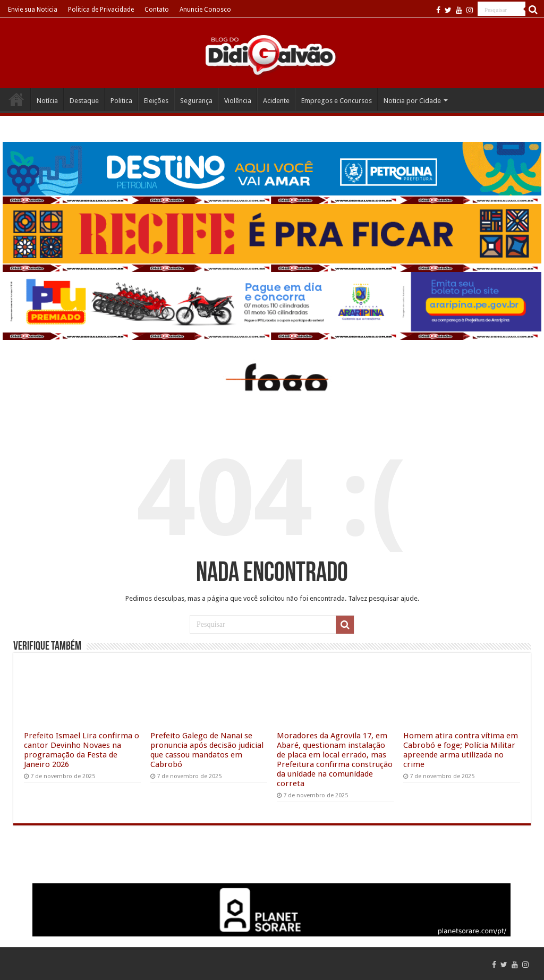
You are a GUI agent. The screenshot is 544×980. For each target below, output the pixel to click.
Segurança (196, 101)
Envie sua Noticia (33, 10)
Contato (157, 10)
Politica (121, 101)
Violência (238, 101)
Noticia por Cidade (412, 101)
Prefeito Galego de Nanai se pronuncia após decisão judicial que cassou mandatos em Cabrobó (207, 750)
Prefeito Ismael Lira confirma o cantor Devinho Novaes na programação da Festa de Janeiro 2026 (82, 750)
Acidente (276, 101)
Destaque (84, 101)
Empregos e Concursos (337, 101)
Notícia (47, 101)
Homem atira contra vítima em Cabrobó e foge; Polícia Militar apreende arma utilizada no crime (461, 750)
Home (16, 99)
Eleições (156, 101)
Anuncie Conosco (205, 10)
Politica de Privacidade (101, 10)
